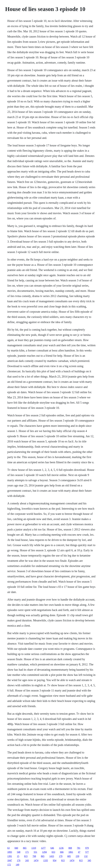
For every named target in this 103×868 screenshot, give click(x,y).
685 (69, 856)
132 (86, 856)
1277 (43, 848)
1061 (71, 852)
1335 (46, 860)
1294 (44, 852)
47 (79, 852)
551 (35, 852)
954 (55, 860)
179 (61, 856)
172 (9, 865)
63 (9, 848)
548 (19, 852)
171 (27, 852)
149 (18, 865)
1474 (36, 860)
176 (19, 860)
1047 (10, 860)
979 (87, 848)
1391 (10, 856)
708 (34, 856)
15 (18, 856)
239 (78, 856)
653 (53, 852)
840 (16, 848)
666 (62, 852)
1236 (61, 848)
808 (70, 848)
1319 (34, 848)
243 (27, 860)
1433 (52, 856)
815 (26, 856)
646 (52, 848)
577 (87, 852)
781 (79, 848)
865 (25, 848)
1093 (10, 852)
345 (89, 860)
